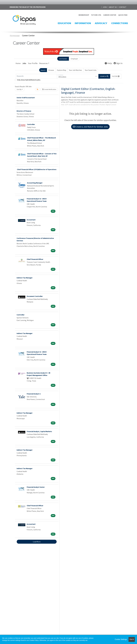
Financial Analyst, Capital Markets (39, 431)
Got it (132, 639)
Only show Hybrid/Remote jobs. (29, 80)
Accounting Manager (35, 183)
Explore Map (62, 70)
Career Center (28, 35)
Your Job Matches (75, 70)
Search (43, 70)
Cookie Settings (121, 639)
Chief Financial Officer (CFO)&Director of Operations (37, 169)
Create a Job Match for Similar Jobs (90, 127)
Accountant (31, 220)
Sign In (118, 63)
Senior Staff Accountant (26, 98)
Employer (74, 59)
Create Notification (49, 89)
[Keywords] (36, 76)
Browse (51, 70)
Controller (31, 124)
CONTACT (123, 7)
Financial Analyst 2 (34, 394)
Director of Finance (24, 111)
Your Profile (33, 63)
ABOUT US (113, 7)
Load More (37, 542)
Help (108, 63)
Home (18, 63)
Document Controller (35, 296)
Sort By (19, 89)
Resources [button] (43, 63)
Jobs (24, 63)
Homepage (15, 35)
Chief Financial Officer (35, 259)
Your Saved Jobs (91, 70)
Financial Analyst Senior (36, 487)
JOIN (105, 7)
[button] (116, 76)
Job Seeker (63, 59)
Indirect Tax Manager (25, 278)
